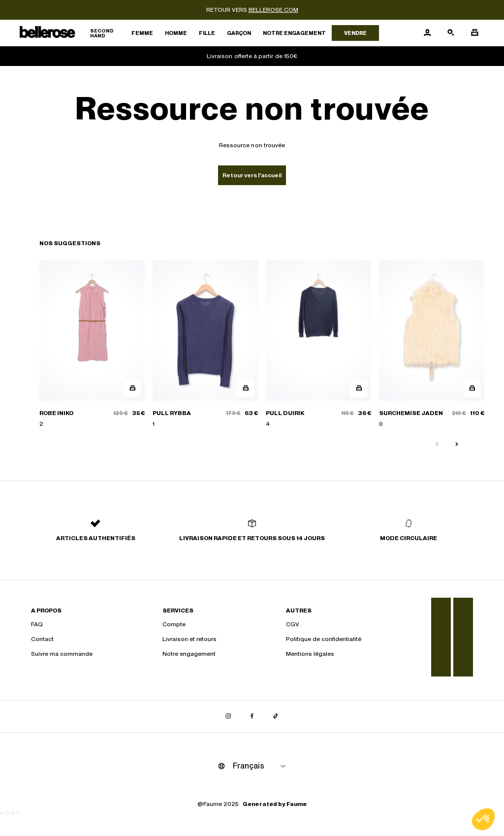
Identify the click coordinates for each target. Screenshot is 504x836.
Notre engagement (294, 33)
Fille (207, 33)
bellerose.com (273, 10)
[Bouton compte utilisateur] (427, 33)
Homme (176, 33)
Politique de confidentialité (324, 639)
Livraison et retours (189, 639)
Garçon (239, 33)
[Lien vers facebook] (252, 716)
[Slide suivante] (457, 445)
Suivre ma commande (62, 654)
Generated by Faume (275, 804)
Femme (142, 33)
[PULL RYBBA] (205, 344)
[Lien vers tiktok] (276, 716)
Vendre (355, 33)
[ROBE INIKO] (92, 344)
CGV (293, 624)
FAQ (37, 624)
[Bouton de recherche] (451, 33)
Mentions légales (310, 654)
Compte (174, 624)
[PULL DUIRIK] (318, 344)
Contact (42, 639)
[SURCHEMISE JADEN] (432, 344)
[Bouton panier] (474, 33)
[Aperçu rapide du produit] (132, 388)
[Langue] (261, 766)
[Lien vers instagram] (228, 716)
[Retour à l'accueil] (73, 33)
